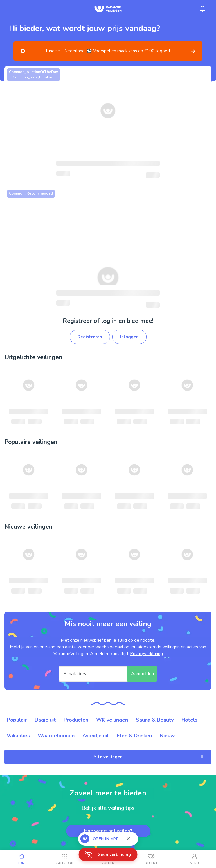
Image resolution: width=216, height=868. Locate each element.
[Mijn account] (194, 859)
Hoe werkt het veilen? (108, 831)
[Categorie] (65, 859)
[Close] (23, 51)
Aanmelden (142, 674)
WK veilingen (112, 720)
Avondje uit (96, 736)
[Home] (22, 859)
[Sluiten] (128, 839)
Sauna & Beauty (155, 720)
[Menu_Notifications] (202, 9)
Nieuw (167, 736)
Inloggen (129, 337)
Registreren (90, 337)
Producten (76, 720)
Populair (17, 720)
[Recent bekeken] (151, 859)
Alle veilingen (149, 757)
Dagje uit (45, 720)
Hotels (189, 720)
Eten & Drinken (134, 736)
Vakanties (18, 736)
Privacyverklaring (146, 654)
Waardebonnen (56, 736)
